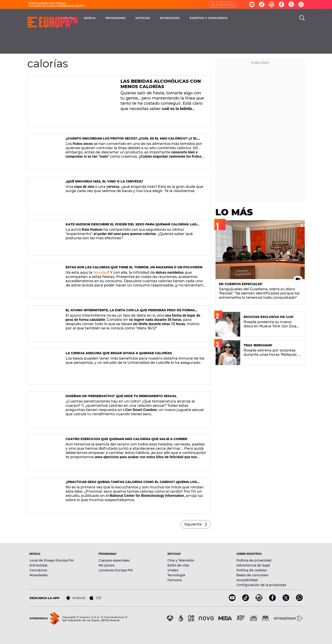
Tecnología (176, 575)
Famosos (175, 580)
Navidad (101, 272)
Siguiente (193, 524)
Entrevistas (39, 565)
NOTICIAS (178, 18)
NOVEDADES (205, 18)
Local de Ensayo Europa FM (51, 560)
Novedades (39, 575)
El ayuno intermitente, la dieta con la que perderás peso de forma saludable (130, 312)
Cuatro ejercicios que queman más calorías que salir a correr (126, 439)
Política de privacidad (254, 560)
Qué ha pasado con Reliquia (47, 3)
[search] (302, 18)
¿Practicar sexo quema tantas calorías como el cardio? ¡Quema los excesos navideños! (131, 484)
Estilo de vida (178, 565)
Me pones (106, 565)
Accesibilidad (247, 580)
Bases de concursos (252, 575)
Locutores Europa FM (116, 570)
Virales (173, 570)
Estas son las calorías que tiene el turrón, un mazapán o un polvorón (134, 267)
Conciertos (38, 570)
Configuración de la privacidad (261, 585)
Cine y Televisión (181, 560)
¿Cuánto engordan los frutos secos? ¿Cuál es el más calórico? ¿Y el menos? (131, 140)
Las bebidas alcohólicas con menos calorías (161, 84)
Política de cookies (252, 570)
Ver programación (223, 4)
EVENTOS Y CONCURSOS (244, 18)
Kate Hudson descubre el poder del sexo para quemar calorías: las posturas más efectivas (131, 226)
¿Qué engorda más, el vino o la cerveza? (104, 181)
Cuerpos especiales (114, 560)
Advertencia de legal (253, 565)
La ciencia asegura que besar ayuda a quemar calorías (119, 353)
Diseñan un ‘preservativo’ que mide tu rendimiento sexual (121, 396)
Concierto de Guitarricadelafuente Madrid (56, 6)
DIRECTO (102, 18)
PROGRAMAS (151, 18)
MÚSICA (125, 18)
